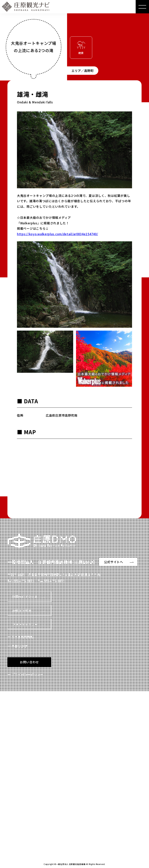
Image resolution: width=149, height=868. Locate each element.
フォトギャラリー (25, 624)
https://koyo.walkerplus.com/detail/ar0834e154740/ (57, 234)
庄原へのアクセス (25, 597)
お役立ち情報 (22, 610)
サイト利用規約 (23, 637)
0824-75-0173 (24, 581)
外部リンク (20, 646)
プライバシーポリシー (28, 674)
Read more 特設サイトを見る (35, 832)
